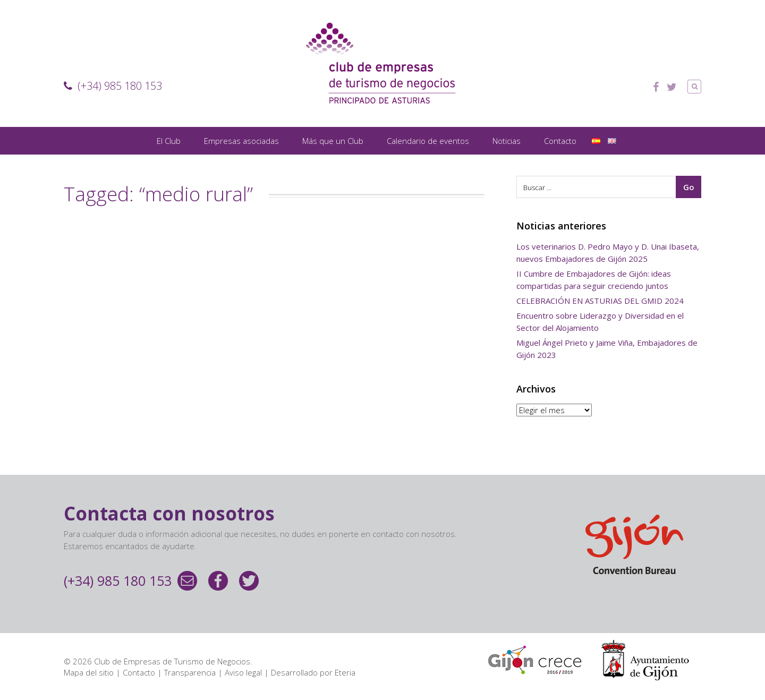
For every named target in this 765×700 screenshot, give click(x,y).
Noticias (507, 141)
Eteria (345, 672)
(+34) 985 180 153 (113, 86)
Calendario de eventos (428, 141)
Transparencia (190, 672)
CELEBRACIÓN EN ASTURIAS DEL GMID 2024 (600, 301)
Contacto (560, 141)
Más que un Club (333, 141)
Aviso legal (243, 672)
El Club (169, 141)
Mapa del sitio (89, 672)
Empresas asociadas (241, 141)
